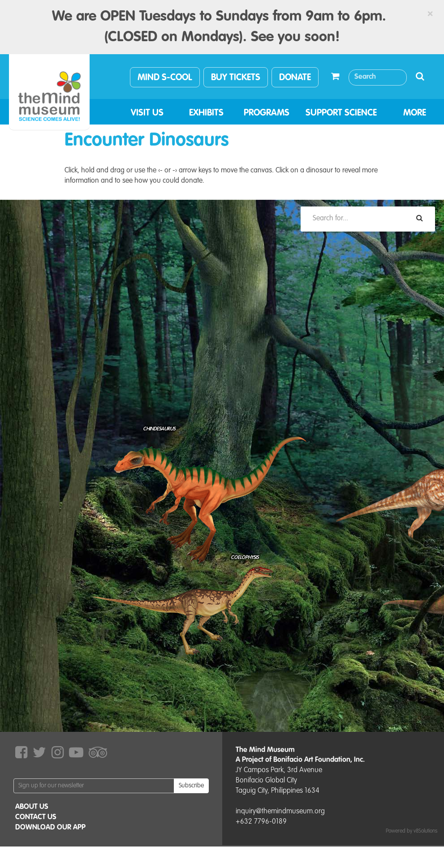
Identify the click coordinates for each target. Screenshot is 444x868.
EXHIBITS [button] (206, 113)
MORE (415, 113)
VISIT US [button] (147, 113)
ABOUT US (32, 807)
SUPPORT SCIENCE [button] (341, 113)
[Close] (430, 14)
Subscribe (191, 786)
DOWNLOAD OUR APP (50, 828)
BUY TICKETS (236, 78)
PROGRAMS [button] (267, 113)
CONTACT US (36, 817)
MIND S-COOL (165, 78)
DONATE (295, 78)
